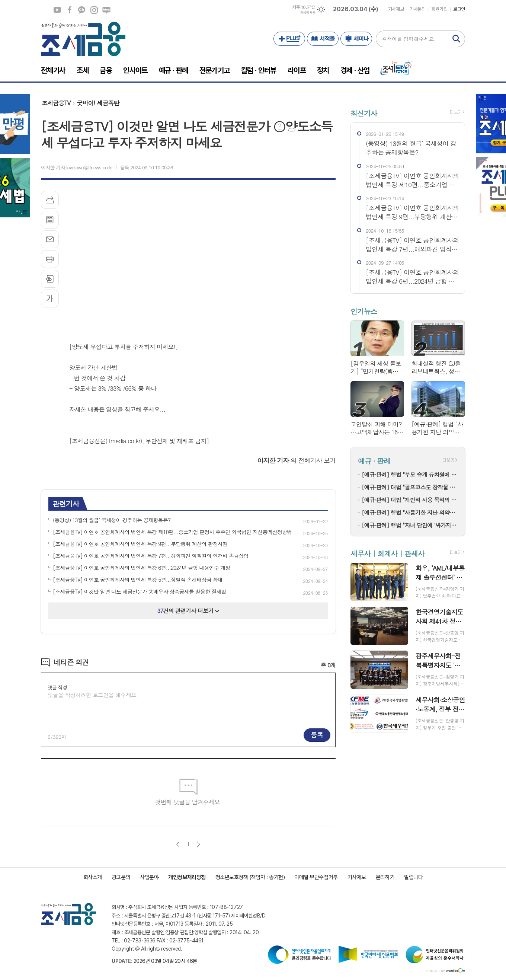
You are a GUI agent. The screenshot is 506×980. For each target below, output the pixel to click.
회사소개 (93, 877)
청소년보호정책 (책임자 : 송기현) (250, 877)
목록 (50, 220)
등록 (317, 735)
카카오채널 (82, 10)
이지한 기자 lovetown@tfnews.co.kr (77, 167)
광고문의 (121, 877)
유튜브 (57, 10)
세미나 (356, 39)
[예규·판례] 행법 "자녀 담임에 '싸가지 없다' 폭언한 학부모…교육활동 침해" (410, 525)
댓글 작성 (57, 687)
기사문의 (417, 9)
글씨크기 (50, 299)
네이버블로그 (106, 10)
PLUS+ (289, 39)
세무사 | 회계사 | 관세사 (387, 553)
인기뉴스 (364, 311)
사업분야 (149, 877)
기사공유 (50, 200)
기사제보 (396, 9)
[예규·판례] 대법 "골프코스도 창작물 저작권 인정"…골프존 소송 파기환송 (410, 487)
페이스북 (70, 10)
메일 (50, 239)
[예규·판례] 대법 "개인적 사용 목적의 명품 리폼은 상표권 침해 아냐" (410, 500)
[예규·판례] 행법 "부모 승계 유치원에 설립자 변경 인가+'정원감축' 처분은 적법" (410, 474)
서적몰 (323, 39)
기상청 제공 (308, 13)
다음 (198, 844)
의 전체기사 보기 (297, 460)
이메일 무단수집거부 (316, 877)
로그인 (459, 9)
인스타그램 (94, 10)
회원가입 (439, 9)
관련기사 (66, 503)
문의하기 (385, 877)
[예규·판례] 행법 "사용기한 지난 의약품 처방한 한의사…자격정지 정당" (410, 512)
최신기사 (364, 113)
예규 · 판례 (374, 461)
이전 (178, 844)
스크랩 (50, 279)
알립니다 (413, 877)
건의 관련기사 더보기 (188, 611)
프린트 (50, 259)
